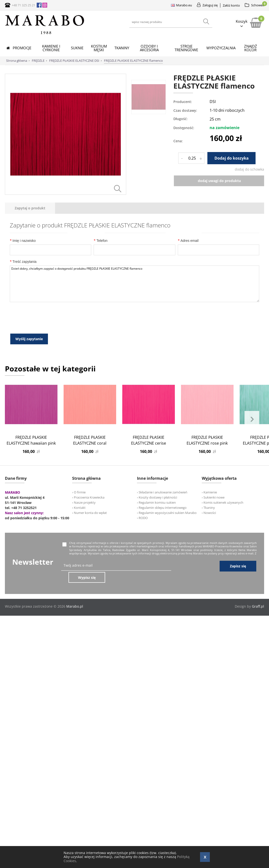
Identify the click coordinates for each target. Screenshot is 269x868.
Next (252, 467)
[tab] (30, 256)
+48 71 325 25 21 (23, 5)
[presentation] (30, 256)
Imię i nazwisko (23, 289)
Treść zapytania (23, 310)
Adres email (188, 289)
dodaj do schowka (249, 169)
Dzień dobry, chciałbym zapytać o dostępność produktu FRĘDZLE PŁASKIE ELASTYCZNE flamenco (134, 332)
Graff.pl (258, 642)
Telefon (101, 289)
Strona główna (17, 61)
